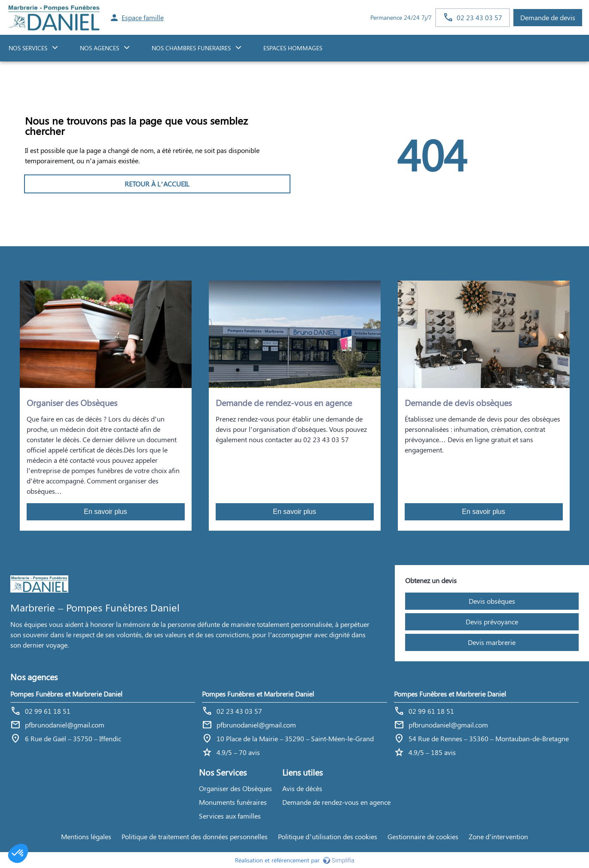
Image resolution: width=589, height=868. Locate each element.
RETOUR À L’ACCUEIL (157, 184)
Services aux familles (230, 816)
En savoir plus (105, 512)
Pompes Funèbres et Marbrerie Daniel (66, 694)
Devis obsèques (492, 601)
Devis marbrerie (492, 642)
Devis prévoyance (492, 622)
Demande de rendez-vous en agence (336, 802)
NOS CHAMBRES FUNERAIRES (191, 48)
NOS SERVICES (28, 48)
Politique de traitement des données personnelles (195, 836)
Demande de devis (548, 17)
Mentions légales (86, 836)
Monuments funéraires (233, 802)
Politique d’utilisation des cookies (327, 836)
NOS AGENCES (99, 48)
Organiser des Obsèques (235, 788)
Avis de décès (302, 788)
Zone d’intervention (498, 836)
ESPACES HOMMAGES (293, 48)
